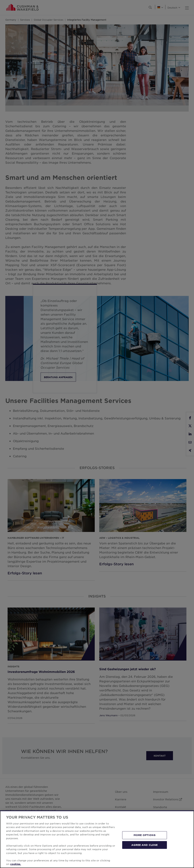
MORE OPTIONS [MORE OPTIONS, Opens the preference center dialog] (145, 835)
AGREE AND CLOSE (144, 845)
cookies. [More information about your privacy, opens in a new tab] (16, 864)
